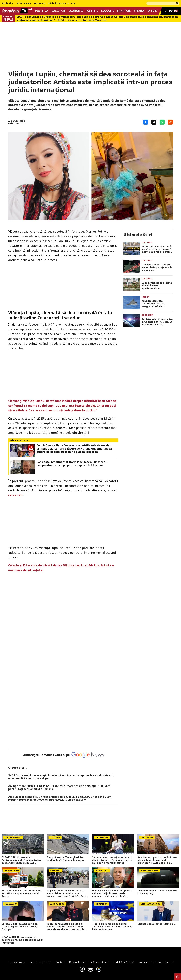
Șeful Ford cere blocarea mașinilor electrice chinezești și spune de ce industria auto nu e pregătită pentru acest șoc (62, 777)
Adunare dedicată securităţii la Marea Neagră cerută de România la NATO (153, 304)
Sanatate (124, 11)
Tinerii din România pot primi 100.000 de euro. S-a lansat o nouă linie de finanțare (112, 927)
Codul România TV (123, 962)
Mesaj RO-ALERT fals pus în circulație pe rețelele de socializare (157, 267)
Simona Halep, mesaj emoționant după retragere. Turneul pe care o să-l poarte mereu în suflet (112, 860)
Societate (58, 11)
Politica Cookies (17, 962)
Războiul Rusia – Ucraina (62, 3)
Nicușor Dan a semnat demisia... (156, 924)
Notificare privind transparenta (156, 962)
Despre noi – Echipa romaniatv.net (89, 962)
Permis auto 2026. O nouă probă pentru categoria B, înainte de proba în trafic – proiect (157, 249)
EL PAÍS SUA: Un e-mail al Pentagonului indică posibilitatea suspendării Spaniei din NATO (21, 860)
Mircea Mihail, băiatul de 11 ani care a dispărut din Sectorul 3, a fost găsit (20, 927)
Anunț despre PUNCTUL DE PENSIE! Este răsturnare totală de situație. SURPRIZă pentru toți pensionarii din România (59, 788)
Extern (152, 11)
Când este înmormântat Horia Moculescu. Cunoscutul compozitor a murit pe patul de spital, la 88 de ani (72, 464)
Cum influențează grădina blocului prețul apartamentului (157, 286)
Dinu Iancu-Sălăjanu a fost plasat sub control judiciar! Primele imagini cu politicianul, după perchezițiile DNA (112, 893)
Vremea (139, 11)
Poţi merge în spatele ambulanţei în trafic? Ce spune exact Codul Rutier (21, 893)
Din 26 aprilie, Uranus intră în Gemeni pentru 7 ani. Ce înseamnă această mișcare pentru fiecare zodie (157, 322)
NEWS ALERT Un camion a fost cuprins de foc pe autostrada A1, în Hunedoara (23, 940)
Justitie (92, 11)
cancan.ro (15, 495)
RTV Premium (24, 3)
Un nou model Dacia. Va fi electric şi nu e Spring (157, 892)
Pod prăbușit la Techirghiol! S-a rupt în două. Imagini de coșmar (66, 859)
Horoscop (40, 3)
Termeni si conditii (40, 962)
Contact (60, 962)
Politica (42, 11)
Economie (76, 11)
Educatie (108, 11)
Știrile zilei (7, 3)
